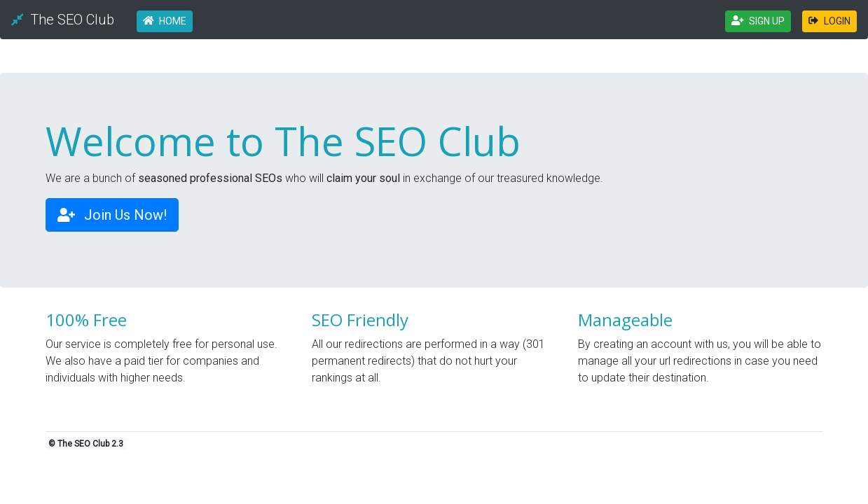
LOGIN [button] (829, 21)
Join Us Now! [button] (112, 215)
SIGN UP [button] (758, 21)
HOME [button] (165, 21)
